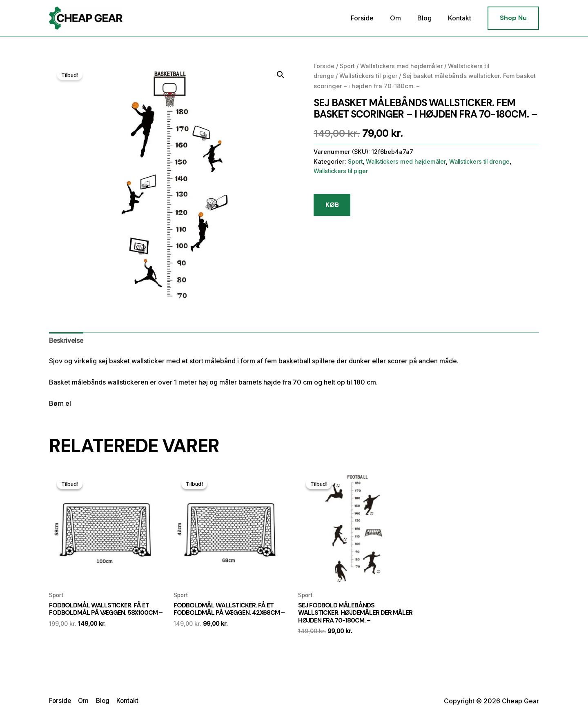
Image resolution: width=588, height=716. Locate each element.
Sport (348, 66)
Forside (374, 18)
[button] (513, 18)
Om (404, 18)
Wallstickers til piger (371, 76)
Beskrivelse (67, 341)
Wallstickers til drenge (486, 161)
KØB (333, 205)
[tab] (67, 341)
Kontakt (461, 18)
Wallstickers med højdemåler (404, 66)
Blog (429, 18)
